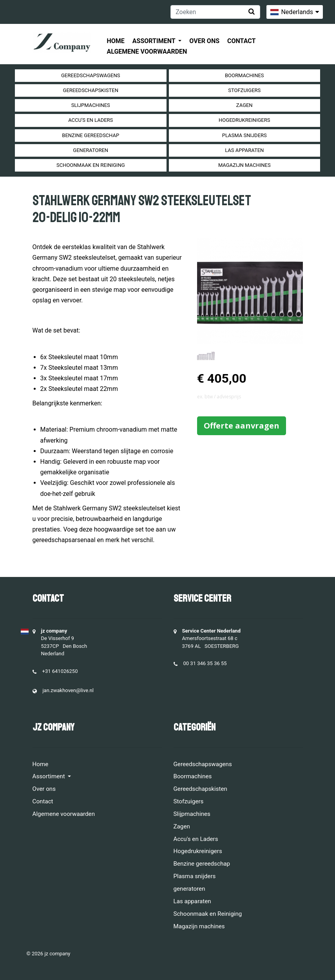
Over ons (204, 41)
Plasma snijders (244, 135)
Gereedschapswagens (91, 75)
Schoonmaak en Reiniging (91, 165)
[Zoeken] (215, 12)
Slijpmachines (91, 105)
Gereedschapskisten (91, 90)
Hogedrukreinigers (244, 120)
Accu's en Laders (91, 120)
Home (116, 41)
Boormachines (244, 75)
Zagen (244, 105)
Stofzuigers (244, 90)
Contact (241, 41)
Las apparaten (244, 150)
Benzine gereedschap (91, 135)
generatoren (91, 150)
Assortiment (155, 41)
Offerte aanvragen (242, 426)
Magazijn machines (244, 165)
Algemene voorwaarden (147, 52)
